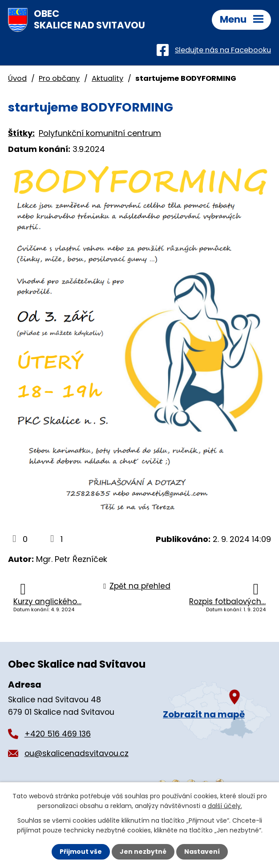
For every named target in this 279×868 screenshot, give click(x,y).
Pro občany (59, 78)
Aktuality (107, 78)
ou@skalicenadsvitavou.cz (77, 753)
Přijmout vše (81, 852)
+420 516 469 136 (58, 734)
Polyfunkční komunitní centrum (100, 133)
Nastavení (202, 852)
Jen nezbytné (143, 852)
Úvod (17, 78)
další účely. (225, 806)
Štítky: (21, 133)
